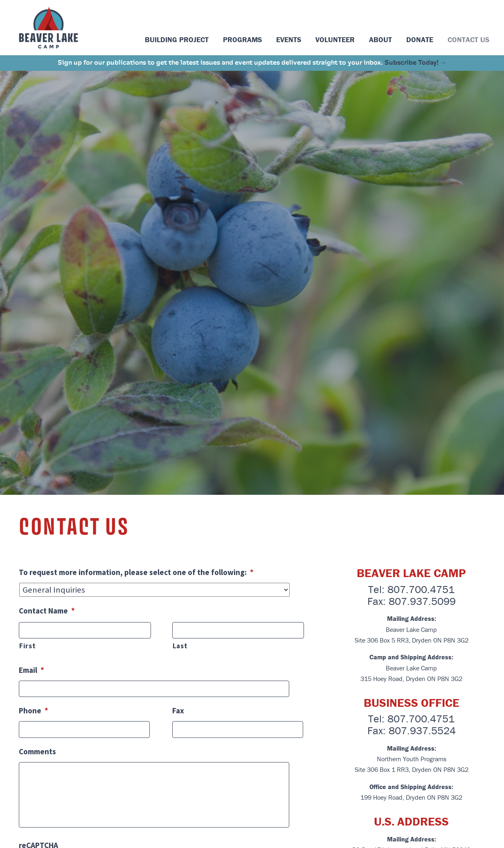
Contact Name (47, 611)
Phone (34, 710)
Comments (37, 751)
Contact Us (468, 39)
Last (180, 646)
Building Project (177, 39)
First (27, 646)
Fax (178, 710)
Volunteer (335, 39)
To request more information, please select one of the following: (136, 572)
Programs (242, 39)
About (380, 39)
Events (289, 39)
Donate (420, 39)
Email (32, 670)
